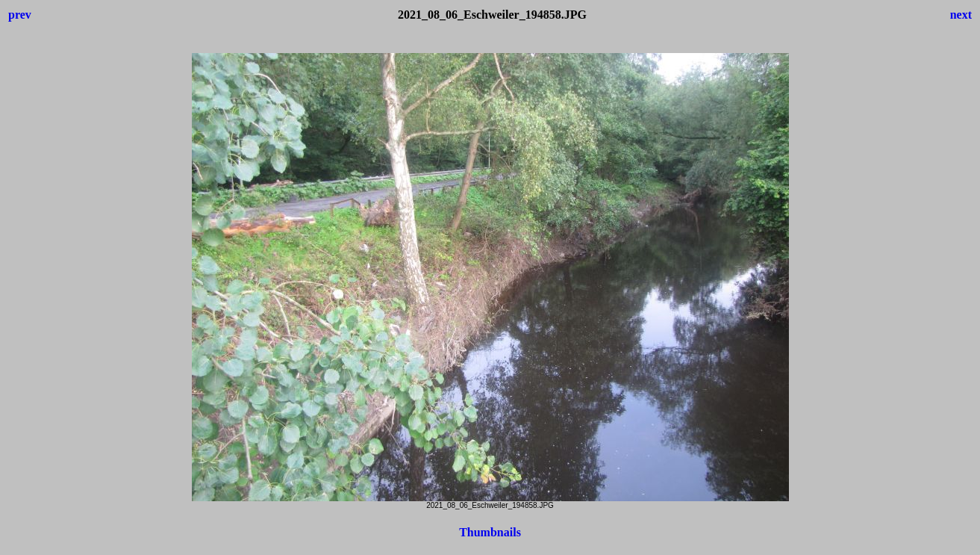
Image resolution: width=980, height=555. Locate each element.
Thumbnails (490, 532)
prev (20, 15)
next (961, 15)
